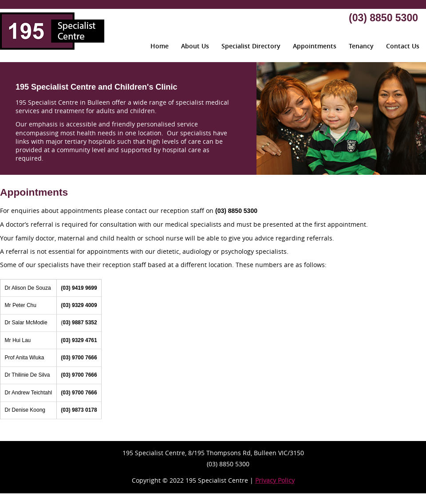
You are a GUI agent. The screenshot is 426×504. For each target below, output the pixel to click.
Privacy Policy (275, 480)
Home (160, 46)
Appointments (315, 46)
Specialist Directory (251, 46)
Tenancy (361, 46)
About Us (195, 46)
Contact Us (403, 46)
